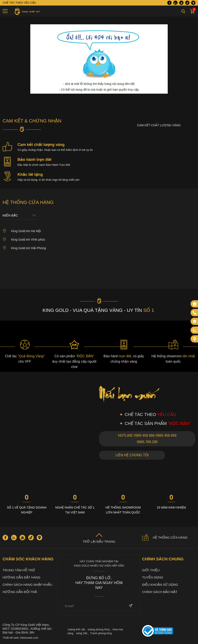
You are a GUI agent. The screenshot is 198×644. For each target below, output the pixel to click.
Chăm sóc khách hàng (28, 559)
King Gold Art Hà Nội (22, 231)
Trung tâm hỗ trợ (19, 570)
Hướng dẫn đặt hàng (22, 577)
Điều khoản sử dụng (160, 585)
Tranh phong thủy (101, 633)
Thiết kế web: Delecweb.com (20, 638)
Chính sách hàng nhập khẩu (27, 585)
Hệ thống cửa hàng (165, 538)
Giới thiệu (151, 570)
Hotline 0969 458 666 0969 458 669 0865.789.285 (147, 439)
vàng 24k (82, 633)
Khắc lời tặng (30, 174)
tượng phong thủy (99, 629)
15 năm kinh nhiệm (171, 507)
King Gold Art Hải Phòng (24, 248)
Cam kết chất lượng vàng (41, 145)
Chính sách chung (163, 559)
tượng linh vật (76, 629)
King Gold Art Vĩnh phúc (24, 239)
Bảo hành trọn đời (34, 160)
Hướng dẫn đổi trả (20, 592)
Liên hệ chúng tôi (132, 455)
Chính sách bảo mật (160, 592)
